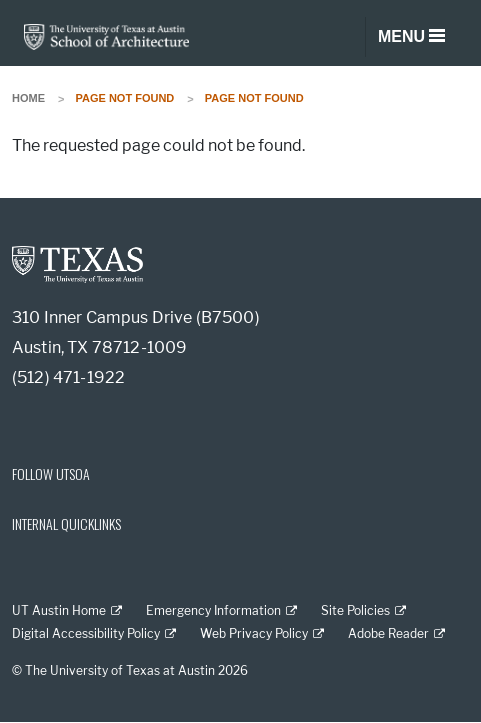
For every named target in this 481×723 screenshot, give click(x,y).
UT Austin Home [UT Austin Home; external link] (59, 610)
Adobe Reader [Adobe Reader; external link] (388, 633)
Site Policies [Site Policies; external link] (355, 610)
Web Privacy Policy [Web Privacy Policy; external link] (254, 633)
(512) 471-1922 (68, 377)
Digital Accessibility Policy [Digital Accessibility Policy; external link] (86, 633)
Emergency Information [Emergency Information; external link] (213, 610)
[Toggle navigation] (411, 37)
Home (28, 98)
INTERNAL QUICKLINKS (66, 523)
